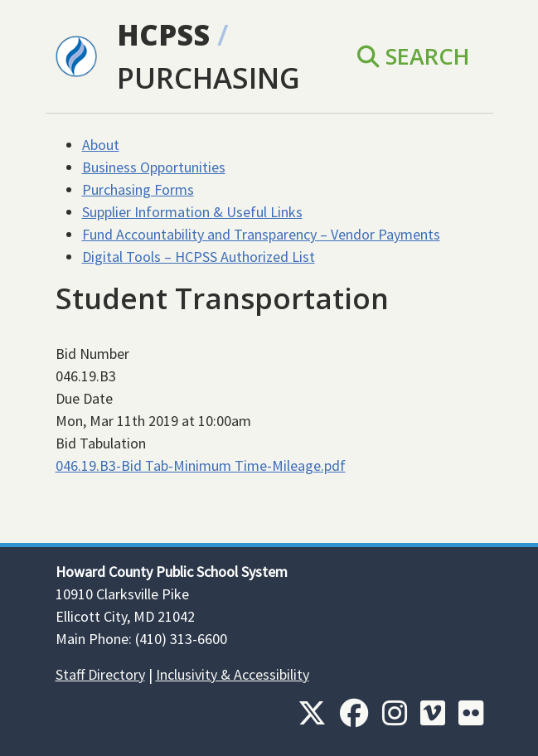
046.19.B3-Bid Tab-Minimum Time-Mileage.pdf (201, 465)
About (101, 145)
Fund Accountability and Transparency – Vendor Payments (261, 234)
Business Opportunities (154, 167)
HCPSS (163, 34)
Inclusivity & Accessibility (233, 674)
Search (414, 56)
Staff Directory (100, 674)
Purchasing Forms (138, 189)
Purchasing (208, 78)
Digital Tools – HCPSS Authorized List (199, 257)
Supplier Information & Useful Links (192, 212)
